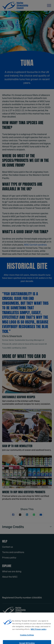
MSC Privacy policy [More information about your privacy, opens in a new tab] (39, 632)
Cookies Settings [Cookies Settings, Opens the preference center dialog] (27, 638)
